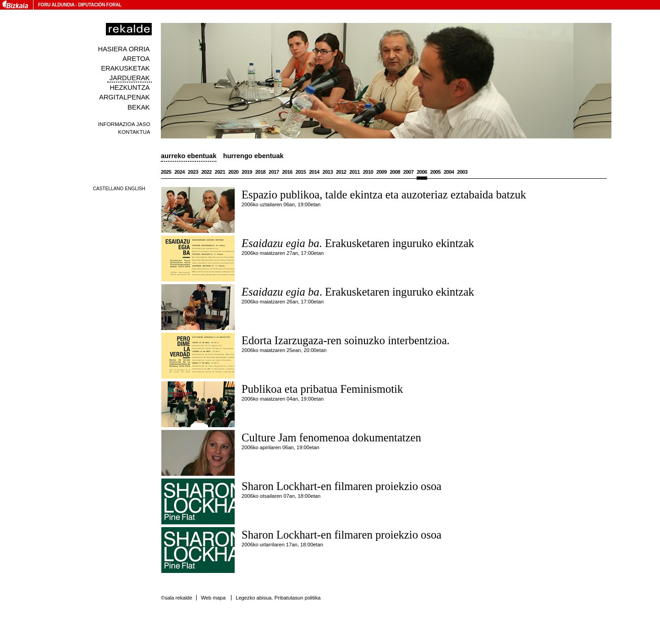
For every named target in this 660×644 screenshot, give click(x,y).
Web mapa (213, 598)
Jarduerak (130, 78)
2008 (395, 172)
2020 (234, 172)
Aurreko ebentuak (189, 156)
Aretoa (136, 59)
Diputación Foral (100, 5)
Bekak (139, 107)
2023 (193, 172)
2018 (261, 172)
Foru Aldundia (56, 5)
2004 (449, 172)
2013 (328, 172)
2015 (301, 172)
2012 (341, 172)
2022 (206, 172)
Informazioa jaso (124, 124)
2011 (355, 172)
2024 (179, 172)
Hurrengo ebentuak (253, 156)
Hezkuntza (130, 88)
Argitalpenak (124, 97)
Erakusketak (125, 68)
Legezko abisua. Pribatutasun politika (278, 598)
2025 (166, 172)
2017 (274, 172)
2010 (368, 172)
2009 (382, 172)
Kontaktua (134, 132)
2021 (220, 172)
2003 (462, 172)
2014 (314, 172)
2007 (409, 172)
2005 (436, 172)
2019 (247, 172)
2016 (287, 172)
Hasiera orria (124, 49)
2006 (422, 172)
